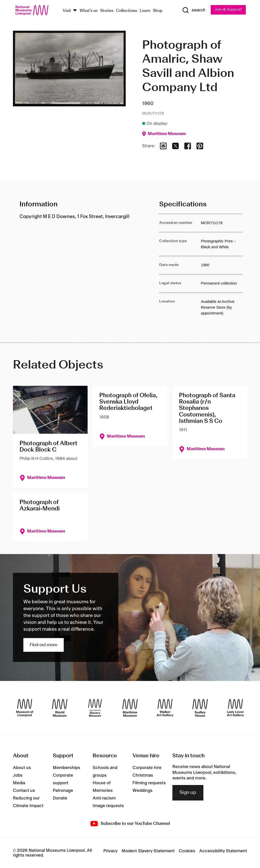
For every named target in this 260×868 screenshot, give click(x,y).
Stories (107, 11)
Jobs (18, 776)
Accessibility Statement (223, 851)
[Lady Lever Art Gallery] (235, 708)
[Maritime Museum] (130, 708)
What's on (89, 11)
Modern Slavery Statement (148, 851)
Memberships (67, 768)
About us (22, 768)
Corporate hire (147, 768)
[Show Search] (193, 10)
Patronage (63, 791)
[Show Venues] (75, 11)
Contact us (24, 791)
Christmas (143, 776)
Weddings (143, 791)
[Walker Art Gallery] (165, 708)
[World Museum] (60, 708)
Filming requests (149, 783)
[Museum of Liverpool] (25, 708)
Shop (158, 11)
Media (19, 783)
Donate (60, 798)
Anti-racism (104, 798)
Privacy (110, 851)
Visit (67, 11)
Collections (127, 11)
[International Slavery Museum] (95, 708)
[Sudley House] (200, 708)
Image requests (108, 806)
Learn (145, 11)
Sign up (188, 793)
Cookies (187, 851)
